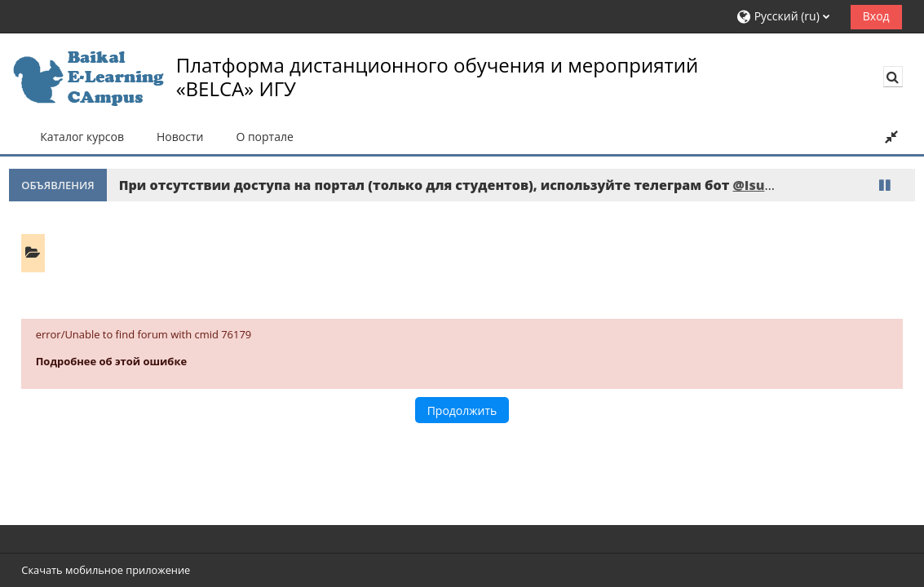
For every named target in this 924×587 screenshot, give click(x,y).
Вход (876, 16)
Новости (180, 137)
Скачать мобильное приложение (106, 570)
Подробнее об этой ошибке (111, 361)
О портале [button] (264, 137)
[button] (787, 17)
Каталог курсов (82, 137)
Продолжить (462, 410)
